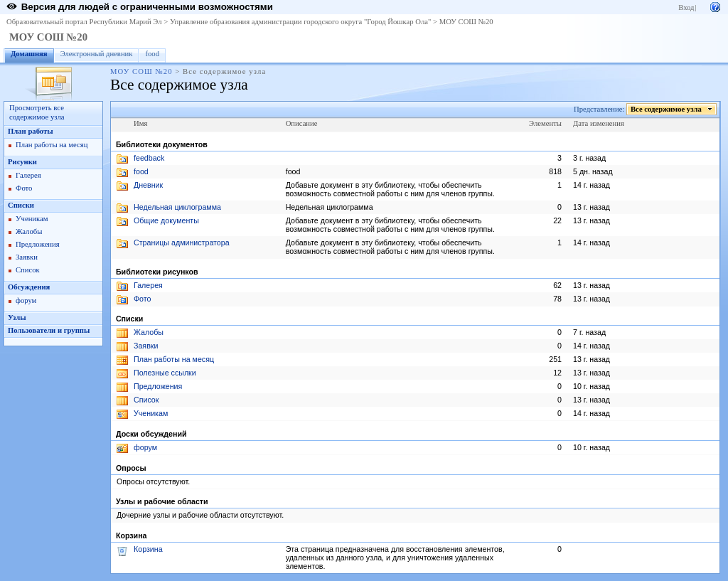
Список (28, 270)
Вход (686, 7)
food (152, 54)
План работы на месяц (52, 145)
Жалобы (29, 231)
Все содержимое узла (667, 109)
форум (26, 300)
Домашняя (29, 54)
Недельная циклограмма (177, 207)
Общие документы (166, 220)
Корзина (148, 549)
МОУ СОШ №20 (466, 22)
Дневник (148, 185)
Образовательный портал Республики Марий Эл (84, 22)
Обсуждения (29, 287)
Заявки (27, 257)
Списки (21, 205)
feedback (149, 158)
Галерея (28, 175)
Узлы (17, 318)
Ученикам (32, 219)
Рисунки (22, 162)
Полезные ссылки (165, 373)
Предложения (38, 244)
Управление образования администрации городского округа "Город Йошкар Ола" (301, 22)
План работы (31, 131)
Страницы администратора (182, 242)
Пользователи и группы (49, 330)
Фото (24, 188)
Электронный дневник (97, 54)
